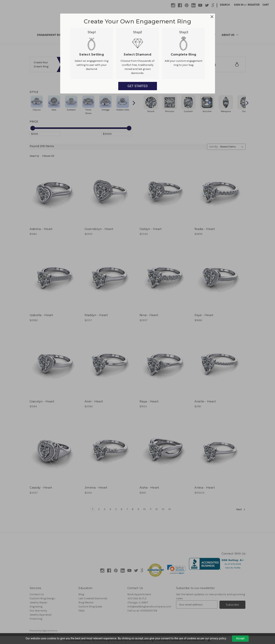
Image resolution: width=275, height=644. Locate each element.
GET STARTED (138, 86)
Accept (240, 638)
